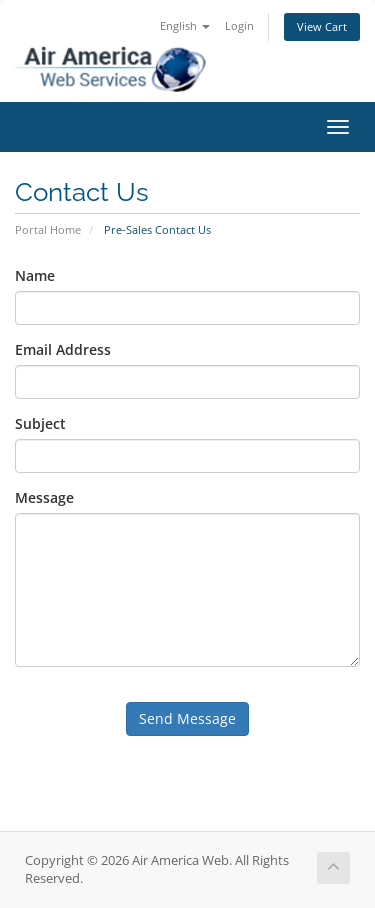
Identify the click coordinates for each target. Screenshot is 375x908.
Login (239, 25)
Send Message (187, 718)
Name (35, 275)
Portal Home (48, 229)
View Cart (322, 26)
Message (44, 497)
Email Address (63, 349)
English (185, 25)
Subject (40, 423)
